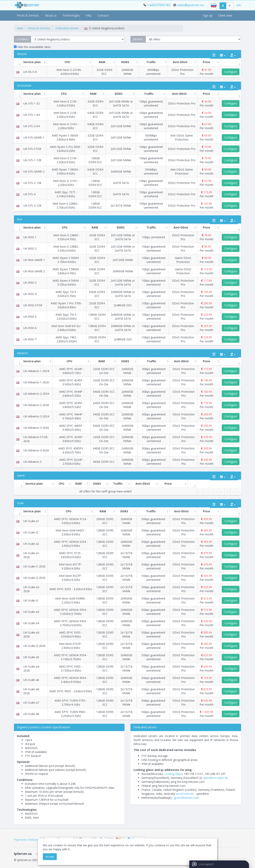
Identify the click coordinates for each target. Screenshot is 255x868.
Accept (50, 857)
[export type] (233, 55)
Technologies (71, 15)
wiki (239, 5)
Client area (225, 15)
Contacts (103, 15)
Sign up (208, 15)
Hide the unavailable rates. (33, 47)
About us (51, 15)
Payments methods (27, 840)
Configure (231, 72)
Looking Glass (173, 774)
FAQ (89, 15)
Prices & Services (28, 15)
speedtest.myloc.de (216, 778)
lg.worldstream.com (186, 798)
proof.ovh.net (185, 794)
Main (20, 28)
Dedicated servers (67, 28)
